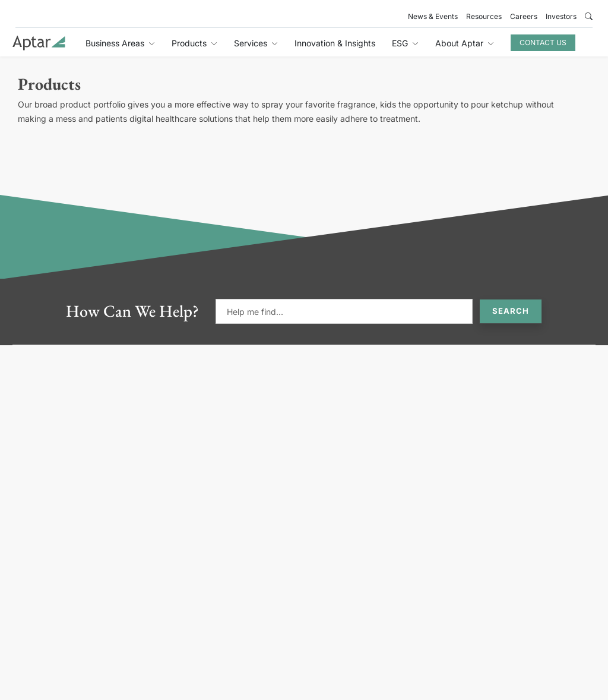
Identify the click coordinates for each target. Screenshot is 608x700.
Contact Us (543, 42)
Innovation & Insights (335, 43)
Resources (484, 16)
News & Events (433, 16)
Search (511, 311)
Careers (524, 16)
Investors (561, 16)
